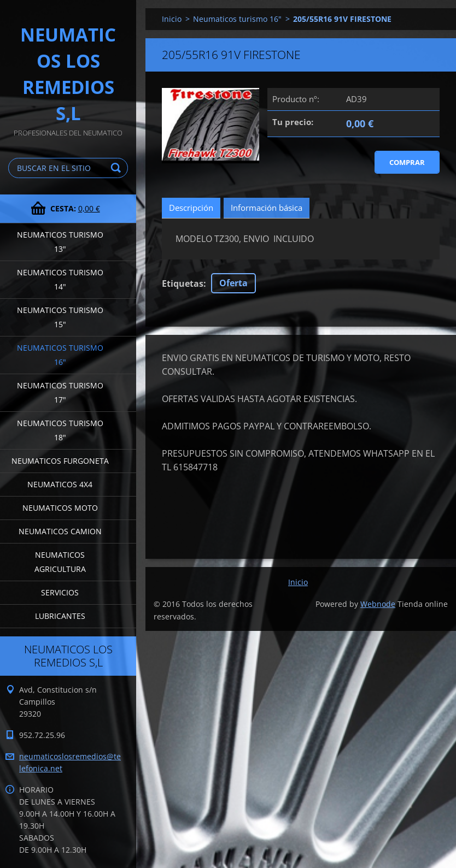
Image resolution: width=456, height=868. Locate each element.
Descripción (191, 208)
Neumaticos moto (60, 508)
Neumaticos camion (60, 531)
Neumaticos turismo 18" (60, 430)
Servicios (60, 592)
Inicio (172, 19)
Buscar (118, 168)
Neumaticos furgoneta (60, 461)
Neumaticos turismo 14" (60, 279)
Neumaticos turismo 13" (60, 242)
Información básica (267, 208)
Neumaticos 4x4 (60, 484)
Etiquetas (183, 284)
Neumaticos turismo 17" (60, 392)
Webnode (378, 604)
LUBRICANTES (60, 616)
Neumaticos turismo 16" (60, 355)
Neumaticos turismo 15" (60, 317)
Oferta (233, 283)
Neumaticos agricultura (60, 562)
